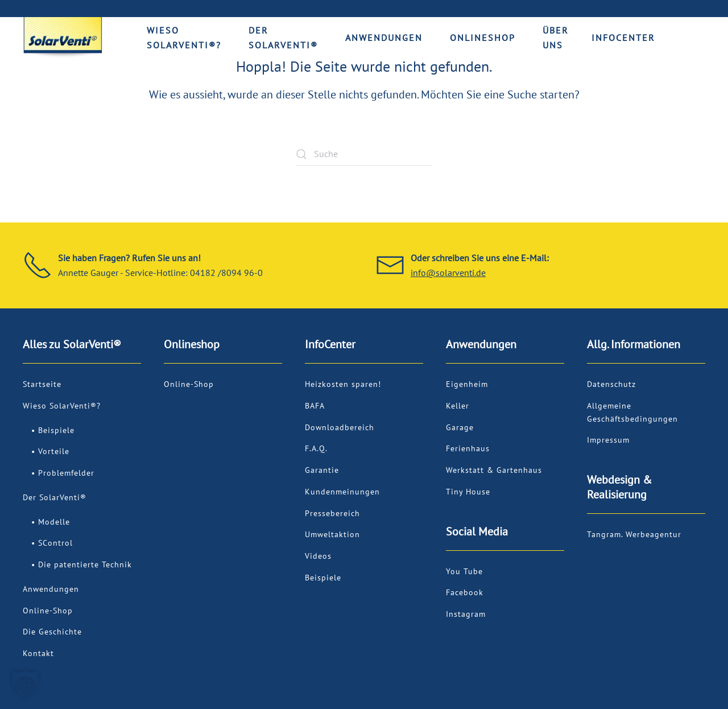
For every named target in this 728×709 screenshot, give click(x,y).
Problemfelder (66, 473)
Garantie (322, 470)
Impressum (608, 440)
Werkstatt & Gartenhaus (494, 470)
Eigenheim (467, 384)
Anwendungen (51, 589)
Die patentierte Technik (85, 564)
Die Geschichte (52, 632)
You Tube (464, 571)
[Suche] (364, 154)
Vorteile (54, 451)
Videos (318, 556)
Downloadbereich (340, 427)
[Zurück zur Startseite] (63, 38)
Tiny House (468, 492)
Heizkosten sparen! (343, 384)
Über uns (556, 38)
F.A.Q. (316, 448)
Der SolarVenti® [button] (283, 38)
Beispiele (56, 430)
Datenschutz (611, 384)
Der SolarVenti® (55, 497)
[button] (25, 684)
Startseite (42, 384)
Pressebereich (332, 513)
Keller (458, 406)
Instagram (466, 614)
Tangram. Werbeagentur (634, 534)
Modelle (54, 522)
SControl (55, 543)
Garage (460, 427)
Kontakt (38, 653)
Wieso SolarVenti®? (62, 406)
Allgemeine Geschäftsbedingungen (632, 412)
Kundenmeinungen (342, 492)
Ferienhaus (468, 448)
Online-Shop (48, 611)
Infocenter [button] (623, 38)
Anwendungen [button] (384, 38)
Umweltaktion (332, 534)
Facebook (465, 592)
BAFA (315, 406)
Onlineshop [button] (483, 38)
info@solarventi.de (448, 273)
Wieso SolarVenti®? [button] (184, 38)
